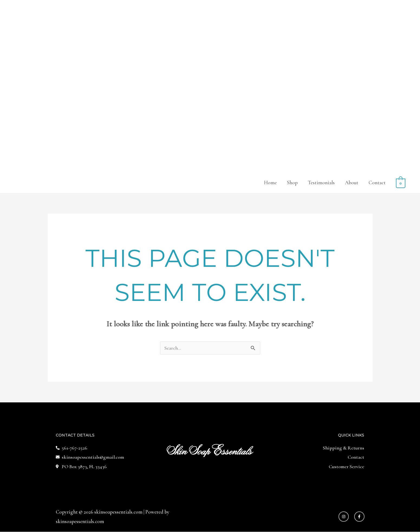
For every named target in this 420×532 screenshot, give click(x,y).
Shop (293, 183)
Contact (377, 183)
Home (271, 183)
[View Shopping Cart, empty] (401, 183)
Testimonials (322, 183)
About (352, 183)
